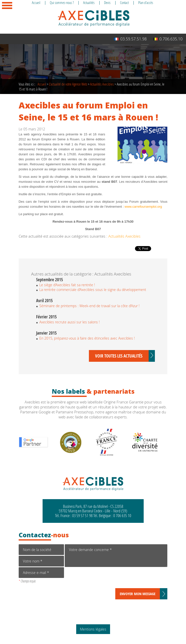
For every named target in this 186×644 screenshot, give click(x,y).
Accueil (42, 84)
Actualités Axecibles (102, 84)
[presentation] (103, 578)
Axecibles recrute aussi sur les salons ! (69, 322)
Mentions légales (93, 629)
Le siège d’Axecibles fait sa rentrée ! (67, 285)
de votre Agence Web (68, 84)
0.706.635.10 (168, 39)
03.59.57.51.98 (130, 39)
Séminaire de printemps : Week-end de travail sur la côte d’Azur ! (89, 306)
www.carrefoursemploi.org (143, 207)
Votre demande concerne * (116, 556)
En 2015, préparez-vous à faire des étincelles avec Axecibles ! (87, 338)
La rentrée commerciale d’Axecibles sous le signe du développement (93, 290)
